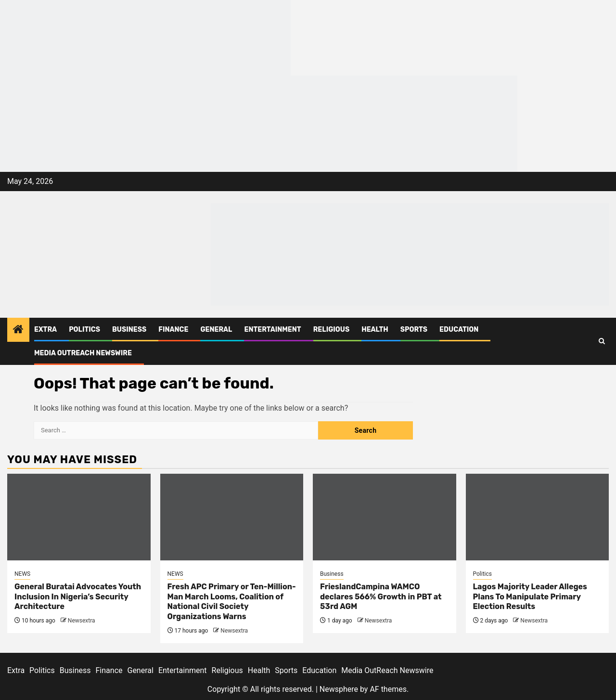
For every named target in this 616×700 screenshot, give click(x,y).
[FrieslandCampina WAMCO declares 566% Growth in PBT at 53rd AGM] (385, 517)
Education (459, 330)
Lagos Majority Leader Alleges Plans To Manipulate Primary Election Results (530, 597)
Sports (414, 330)
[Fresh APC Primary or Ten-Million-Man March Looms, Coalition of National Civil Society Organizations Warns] (232, 517)
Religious (332, 330)
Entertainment (272, 330)
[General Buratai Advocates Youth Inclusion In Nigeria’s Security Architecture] (79, 517)
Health (375, 330)
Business (129, 330)
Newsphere (339, 689)
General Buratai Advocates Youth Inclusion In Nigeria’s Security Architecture (78, 597)
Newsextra (82, 621)
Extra (45, 330)
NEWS (22, 574)
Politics (84, 330)
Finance (173, 330)
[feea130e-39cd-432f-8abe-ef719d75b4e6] (145, 37)
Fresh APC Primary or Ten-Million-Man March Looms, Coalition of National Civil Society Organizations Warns (232, 602)
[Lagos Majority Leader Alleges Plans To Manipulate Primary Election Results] (538, 517)
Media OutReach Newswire (83, 353)
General (216, 330)
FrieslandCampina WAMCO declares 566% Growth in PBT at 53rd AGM (381, 597)
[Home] (18, 330)
